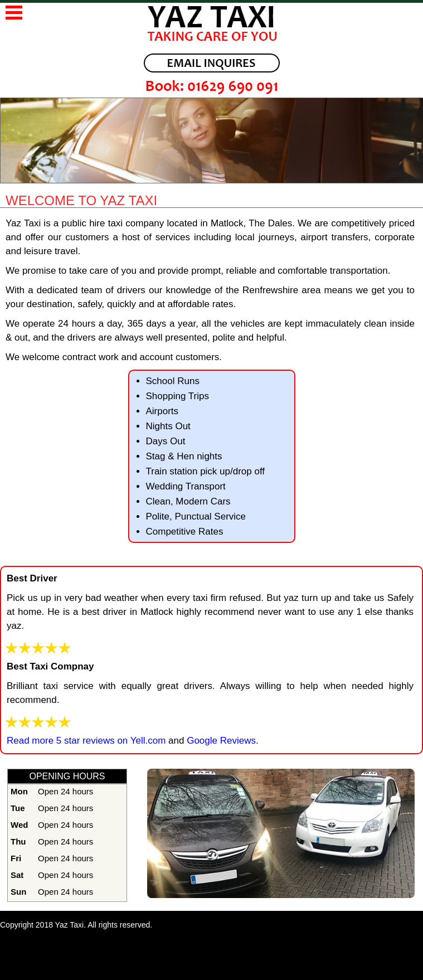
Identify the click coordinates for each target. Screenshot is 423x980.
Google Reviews (220, 741)
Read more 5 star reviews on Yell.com (86, 741)
